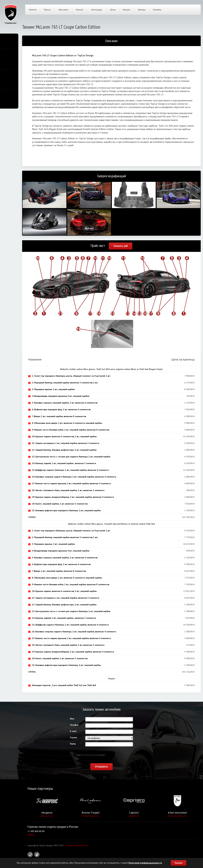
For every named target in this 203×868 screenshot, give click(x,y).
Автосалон (63, 10)
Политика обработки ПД (77, 845)
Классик (80, 10)
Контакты (157, 10)
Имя (72, 719)
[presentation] (108, 754)
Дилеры (142, 10)
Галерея (126, 10)
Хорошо (179, 863)
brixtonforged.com (91, 816)
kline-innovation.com (178, 816)
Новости (33, 10)
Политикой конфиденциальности (145, 863)
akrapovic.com (47, 816)
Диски (113, 10)
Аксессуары (97, 10)
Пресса (47, 10)
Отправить (101, 767)
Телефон (74, 725)
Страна (73, 737)
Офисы (31, 835)
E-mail (73, 731)
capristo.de (134, 816)
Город (73, 744)
